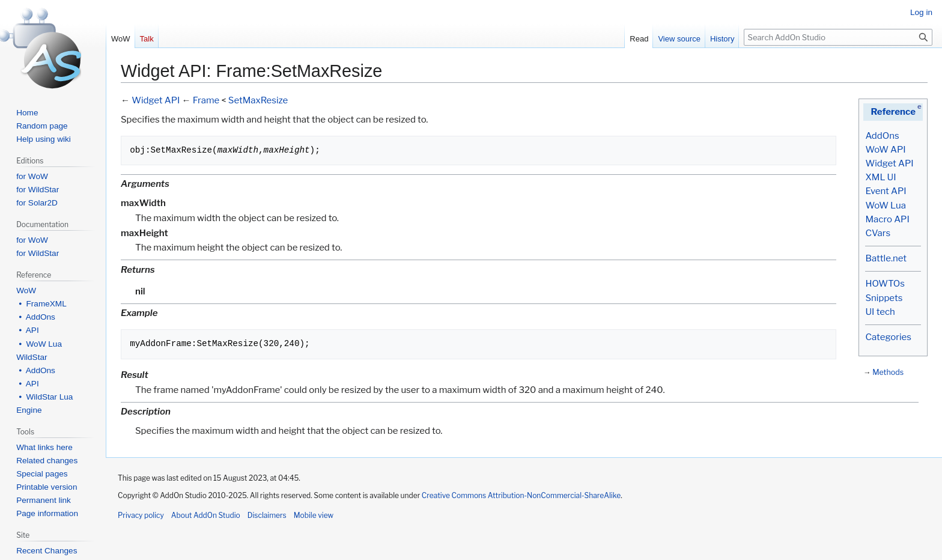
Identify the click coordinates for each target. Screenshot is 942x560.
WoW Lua (886, 205)
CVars (878, 233)
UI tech (880, 312)
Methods (888, 372)
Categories (888, 337)
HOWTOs (885, 284)
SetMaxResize (258, 100)
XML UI (880, 177)
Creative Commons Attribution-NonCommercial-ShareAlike (521, 495)
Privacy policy (141, 515)
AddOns (882, 136)
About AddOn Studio (206, 515)
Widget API (889, 163)
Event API (886, 191)
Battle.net (886, 258)
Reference (893, 112)
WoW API (885, 150)
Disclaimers (267, 515)
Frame (206, 100)
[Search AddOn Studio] (838, 37)
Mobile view (314, 515)
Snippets (884, 298)
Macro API (887, 219)
